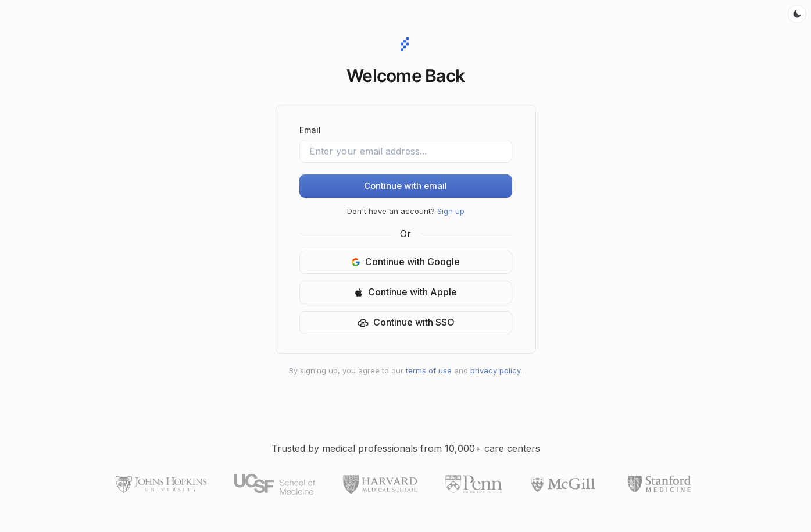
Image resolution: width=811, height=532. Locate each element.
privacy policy (495, 370)
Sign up (451, 211)
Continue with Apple (405, 292)
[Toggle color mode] (797, 14)
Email (310, 130)
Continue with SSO (406, 322)
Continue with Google (405, 262)
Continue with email (405, 186)
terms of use (429, 370)
